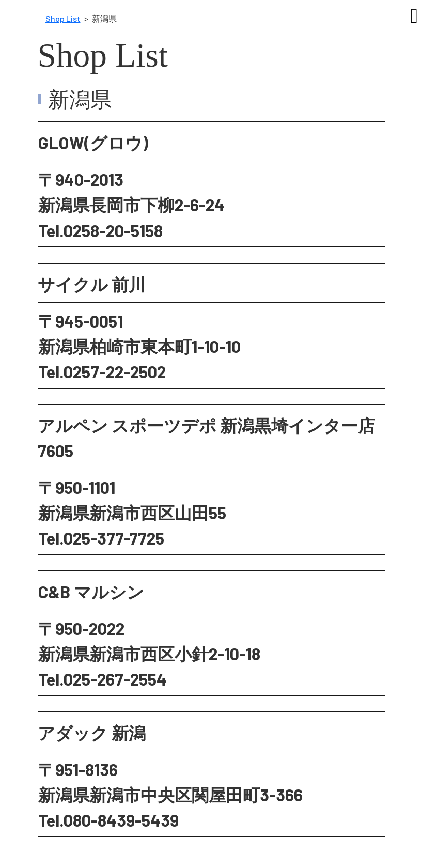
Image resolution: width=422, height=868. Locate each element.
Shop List (63, 18)
